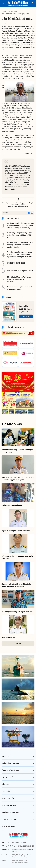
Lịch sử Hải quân (8, 826)
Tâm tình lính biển (9, 805)
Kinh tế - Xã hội (7, 777)
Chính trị (5, 756)
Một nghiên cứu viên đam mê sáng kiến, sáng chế (17, 557)
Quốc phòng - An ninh (10, 763)
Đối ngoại (5, 784)
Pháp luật (6, 791)
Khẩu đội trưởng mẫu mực (12, 505)
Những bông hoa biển (9, 11)
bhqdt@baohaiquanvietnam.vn (18, 207)
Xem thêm (18, 643)
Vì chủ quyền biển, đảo (10, 770)
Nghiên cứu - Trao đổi (10, 812)
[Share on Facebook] (29, 213)
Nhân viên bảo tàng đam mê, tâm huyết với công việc (17, 451)
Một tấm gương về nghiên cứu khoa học (17, 531)
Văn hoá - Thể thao (9, 819)
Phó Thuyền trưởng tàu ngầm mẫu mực (17, 612)
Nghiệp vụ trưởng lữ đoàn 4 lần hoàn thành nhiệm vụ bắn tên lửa (16, 585)
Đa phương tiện (8, 798)
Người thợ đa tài (8, 637)
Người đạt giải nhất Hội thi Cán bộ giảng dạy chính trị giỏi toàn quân (18, 479)
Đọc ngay (26, 316)
